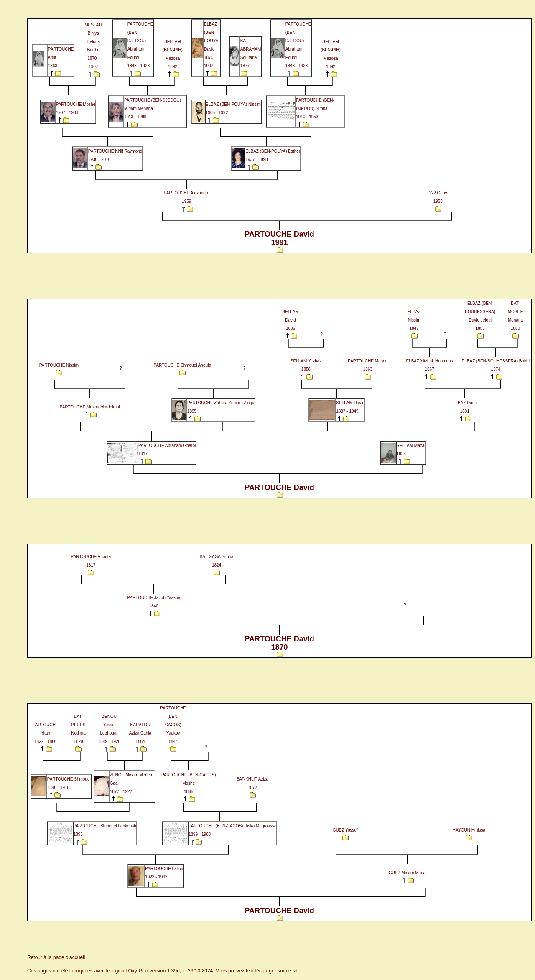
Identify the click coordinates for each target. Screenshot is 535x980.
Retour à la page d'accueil (56, 957)
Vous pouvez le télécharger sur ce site (258, 971)
